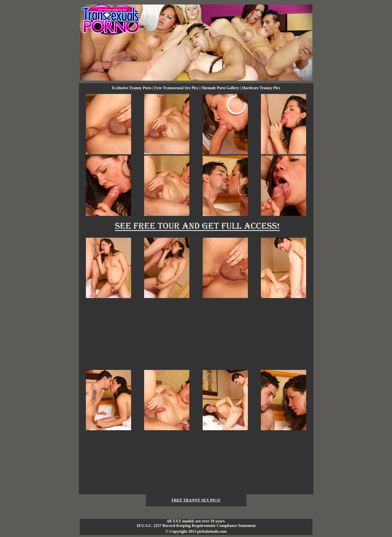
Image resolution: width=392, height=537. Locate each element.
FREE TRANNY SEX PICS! (196, 500)
